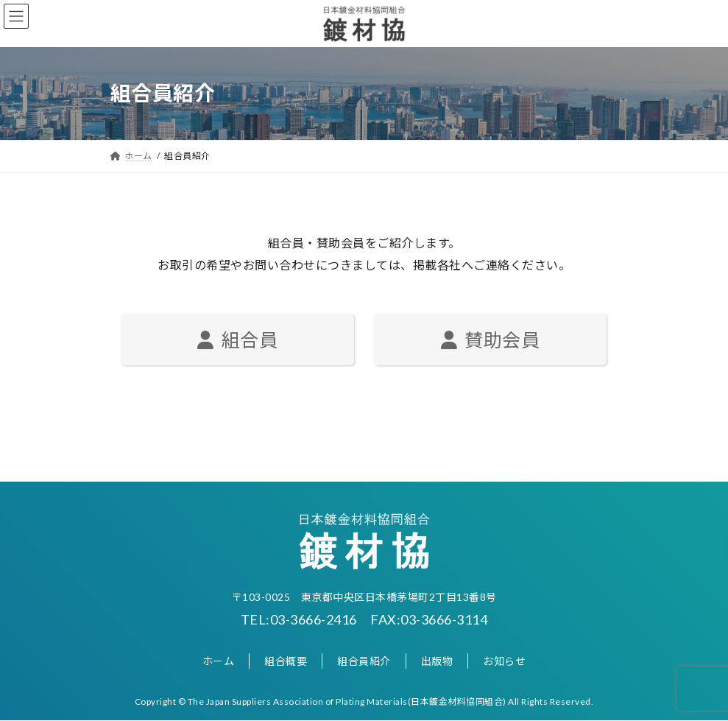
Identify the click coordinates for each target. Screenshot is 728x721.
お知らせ (504, 661)
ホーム (219, 661)
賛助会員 (491, 340)
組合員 (237, 340)
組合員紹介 (364, 661)
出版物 (437, 661)
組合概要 (286, 661)
